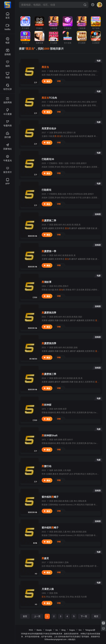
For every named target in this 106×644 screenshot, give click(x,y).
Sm (80, 630)
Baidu (39, 630)
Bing (63, 630)
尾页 (96, 616)
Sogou (72, 630)
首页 (25, 616)
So (57, 630)
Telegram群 (90, 630)
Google (49, 630)
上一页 (37, 616)
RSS (31, 630)
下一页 (84, 616)
